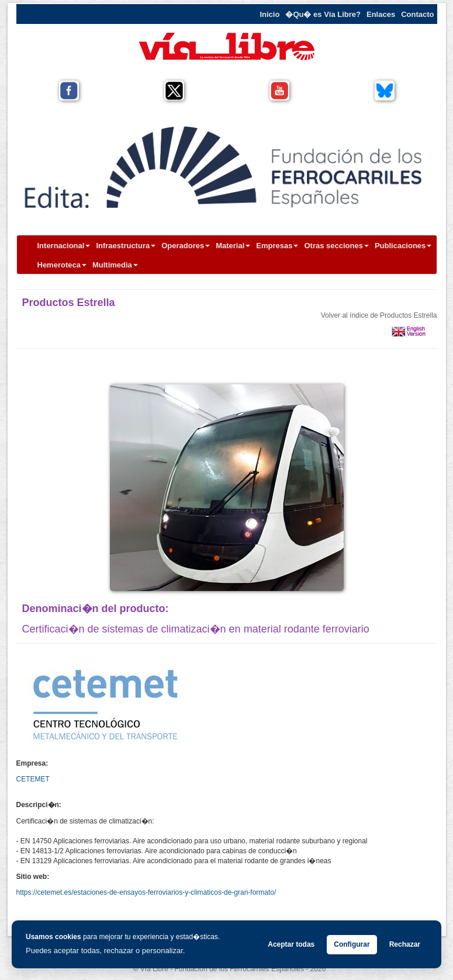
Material (233, 246)
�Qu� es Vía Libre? (323, 14)
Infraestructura (126, 246)
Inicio (269, 14)
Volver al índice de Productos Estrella (379, 315)
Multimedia (115, 265)
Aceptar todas (291, 944)
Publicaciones (403, 246)
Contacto (417, 14)
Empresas (277, 246)
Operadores (186, 246)
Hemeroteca (62, 265)
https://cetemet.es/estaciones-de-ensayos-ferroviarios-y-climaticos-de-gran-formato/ (146, 892)
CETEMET (33, 779)
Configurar (352, 944)
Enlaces (381, 14)
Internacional (64, 246)
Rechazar (405, 944)
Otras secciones (336, 246)
